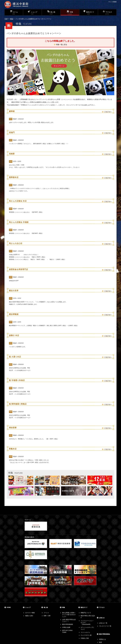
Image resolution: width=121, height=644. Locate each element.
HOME (9, 607)
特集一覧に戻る (62, 45)
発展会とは (103, 639)
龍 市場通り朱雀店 (17, 380)
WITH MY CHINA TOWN (67, 631)
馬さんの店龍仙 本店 (18, 201)
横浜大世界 (14, 291)
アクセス (102, 607)
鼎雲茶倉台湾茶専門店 (18, 269)
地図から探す (29, 616)
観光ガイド (84, 607)
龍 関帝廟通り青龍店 (18, 404)
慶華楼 (12, 111)
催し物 (46, 607)
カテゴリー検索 (30, 613)
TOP (6, 19)
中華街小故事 (66, 627)
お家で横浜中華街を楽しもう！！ (69, 621)
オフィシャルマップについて (87, 628)
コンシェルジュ (85, 632)
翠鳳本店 (13, 449)
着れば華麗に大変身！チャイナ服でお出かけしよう (69, 615)
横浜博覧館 (14, 314)
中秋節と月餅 (85, 638)
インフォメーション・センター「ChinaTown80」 (87, 623)
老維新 (12, 154)
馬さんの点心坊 (16, 243)
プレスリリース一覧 (105, 626)
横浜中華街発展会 (105, 634)
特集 (11, 19)
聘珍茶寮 (13, 428)
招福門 (12, 132)
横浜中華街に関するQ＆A (88, 617)
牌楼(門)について (86, 613)
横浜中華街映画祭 (68, 624)
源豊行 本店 (14, 335)
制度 (100, 642)
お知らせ (102, 618)
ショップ (28, 607)
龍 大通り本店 (15, 357)
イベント (46, 613)
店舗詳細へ (108, 112)
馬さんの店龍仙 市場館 (19, 222)
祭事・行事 (47, 616)
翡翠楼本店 (14, 177)
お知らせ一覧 (103, 623)
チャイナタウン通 (86, 635)
